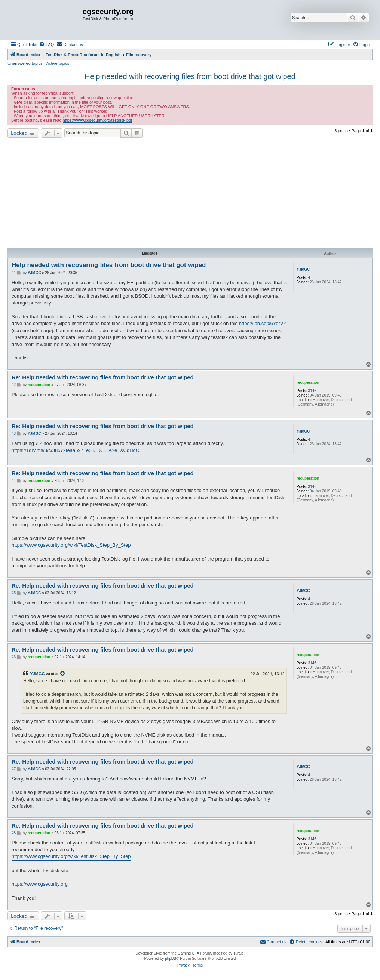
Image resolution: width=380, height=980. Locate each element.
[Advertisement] (190, 194)
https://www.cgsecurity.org (40, 884)
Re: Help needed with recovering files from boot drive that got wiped (103, 377)
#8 (14, 833)
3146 (312, 391)
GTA (196, 953)
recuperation (308, 383)
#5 (14, 593)
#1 (14, 273)
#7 (14, 769)
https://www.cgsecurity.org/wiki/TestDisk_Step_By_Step (71, 545)
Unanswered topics (25, 63)
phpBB (171, 958)
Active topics (58, 63)
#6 (14, 657)
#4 (14, 481)
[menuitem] (46, 45)
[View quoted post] (63, 674)
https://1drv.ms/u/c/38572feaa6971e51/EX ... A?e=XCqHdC (75, 450)
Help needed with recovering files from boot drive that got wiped (190, 76)
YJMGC (303, 269)
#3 (14, 433)
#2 (14, 385)
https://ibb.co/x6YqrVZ (263, 323)
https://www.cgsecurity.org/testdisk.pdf (98, 120)
